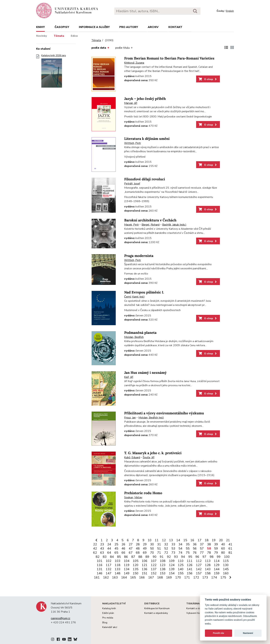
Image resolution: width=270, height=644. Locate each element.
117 (109, 565)
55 (188, 548)
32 (166, 544)
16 (192, 540)
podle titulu (124, 48)
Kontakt (175, 27)
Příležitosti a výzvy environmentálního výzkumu (164, 413)
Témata (59, 36)
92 (169, 557)
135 (136, 569)
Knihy (40, 27)
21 (228, 540)
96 (197, 557)
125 (181, 565)
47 (131, 548)
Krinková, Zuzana (134, 63)
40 (223, 544)
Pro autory (129, 27)
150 (136, 573)
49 (145, 548)
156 (190, 573)
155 (181, 573)
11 (157, 540)
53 (173, 548)
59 (216, 548)
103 (118, 561)
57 (202, 548)
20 (221, 540)
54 (180, 548)
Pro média (108, 618)
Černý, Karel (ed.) (134, 297)
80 (223, 553)
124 (172, 565)
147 (109, 573)
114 (217, 561)
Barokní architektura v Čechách (150, 220)
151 (145, 573)
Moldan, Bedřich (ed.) (151, 418)
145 (226, 569)
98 (212, 557)
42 (95, 548)
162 (106, 577)
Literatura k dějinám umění (147, 139)
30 (152, 544)
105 (136, 561)
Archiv (153, 27)
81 (230, 553)
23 (102, 544)
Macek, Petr (131, 225)
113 (208, 561)
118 (118, 565)
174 (214, 577)
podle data (100, 48)
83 (105, 557)
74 (180, 553)
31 (159, 544)
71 (159, 553)
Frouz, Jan (130, 418)
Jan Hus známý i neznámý (145, 373)
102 (109, 561)
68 (138, 553)
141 (190, 569)
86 (126, 557)
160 (226, 573)
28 (138, 544)
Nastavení (248, 633)
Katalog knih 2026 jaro (54, 72)
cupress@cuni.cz (61, 618)
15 (185, 540)
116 (100, 565)
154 (172, 573)
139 (172, 569)
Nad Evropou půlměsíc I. (144, 292)
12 (164, 540)
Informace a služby (94, 27)
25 (116, 544)
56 (195, 548)
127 (199, 565)
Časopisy (62, 27)
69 (145, 553)
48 (138, 548)
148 (118, 573)
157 (199, 573)
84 (112, 557)
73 (173, 553)
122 (154, 565)
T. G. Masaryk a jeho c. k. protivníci (153, 453)
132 (109, 569)
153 (163, 573)
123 (163, 565)
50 (152, 548)
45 (116, 548)
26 (123, 544)
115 (226, 561)
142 (199, 569)
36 (195, 544)
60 (223, 548)
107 (154, 561)
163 (115, 577)
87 (133, 557)
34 (180, 544)
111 (190, 561)
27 (131, 544)
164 (124, 577)
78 (209, 553)
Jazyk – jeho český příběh (145, 99)
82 (98, 557)
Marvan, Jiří (131, 103)
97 (204, 557)
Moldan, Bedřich (134, 337)
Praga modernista (139, 256)
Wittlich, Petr (133, 143)
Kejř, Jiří (129, 377)
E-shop (208, 79)
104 (127, 561)
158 (208, 573)
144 (217, 569)
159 (217, 573)
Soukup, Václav (133, 497)
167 (151, 577)
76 (195, 553)
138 (163, 569)
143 (208, 569)
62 (95, 553)
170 (178, 577)
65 (116, 553)
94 (183, 557)
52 (166, 548)
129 (217, 565)
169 (169, 577)
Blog (105, 623)
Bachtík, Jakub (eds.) (174, 225)
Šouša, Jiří (149, 457)
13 (171, 540)
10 (150, 540)
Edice (74, 36)
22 (95, 544)
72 (166, 553)
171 (187, 577)
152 (154, 573)
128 (208, 565)
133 (118, 569)
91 (162, 557)
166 (142, 577)
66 (123, 553)
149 (127, 573)
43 (102, 548)
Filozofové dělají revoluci (145, 179)
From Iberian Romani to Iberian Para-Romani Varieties (169, 58)
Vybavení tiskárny (196, 613)
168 (160, 577)
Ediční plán (108, 613)
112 (199, 561)
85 (119, 557)
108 (163, 561)
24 (109, 544)
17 (200, 540)
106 (145, 561)
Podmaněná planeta (140, 333)
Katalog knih (109, 608)
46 (123, 548)
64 (109, 553)
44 (109, 548)
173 (205, 577)
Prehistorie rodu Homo (143, 493)
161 (97, 577)
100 (227, 557)
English (230, 11)
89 (147, 557)
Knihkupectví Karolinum (157, 608)
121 (145, 565)
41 (230, 544)
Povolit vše (219, 633)
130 (226, 565)
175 (223, 577)
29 (145, 544)
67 (131, 553)
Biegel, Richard (150, 225)
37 (202, 544)
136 (145, 569)
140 (181, 569)
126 (190, 565)
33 (173, 544)
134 (127, 569)
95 (190, 557)
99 (219, 557)
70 (152, 553)
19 (214, 540)
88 (140, 557)
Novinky (42, 36)
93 (176, 557)
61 (230, 548)
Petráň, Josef (132, 184)
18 (207, 540)
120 (136, 565)
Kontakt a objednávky (156, 613)
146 (100, 573)
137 (154, 569)
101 (100, 561)
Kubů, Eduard (132, 457)
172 (196, 577)
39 (216, 544)
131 (100, 569)
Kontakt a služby (195, 608)
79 (216, 553)
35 (188, 544)
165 (133, 577)
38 (209, 544)
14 (178, 540)
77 (202, 553)
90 (155, 557)
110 (181, 561)
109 (172, 561)
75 (188, 553)
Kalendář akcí (110, 627)
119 (127, 565)
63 (102, 553)
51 (159, 548)
